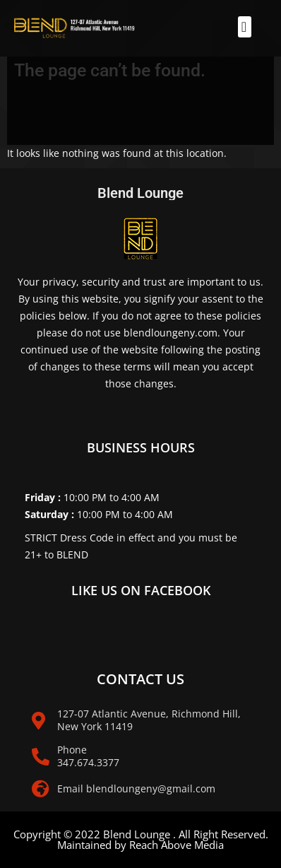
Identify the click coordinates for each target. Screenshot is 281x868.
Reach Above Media (177, 845)
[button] (245, 27)
